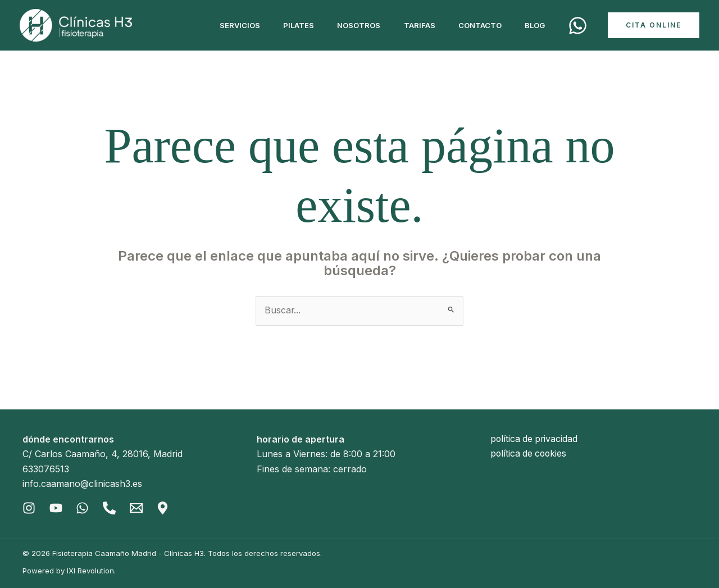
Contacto (474, 25)
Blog (533, 25)
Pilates (282, 25)
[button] (654, 25)
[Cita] (578, 26)
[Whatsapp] (83, 508)
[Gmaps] (164, 508)
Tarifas (410, 25)
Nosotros (346, 25)
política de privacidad (535, 439)
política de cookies (530, 454)
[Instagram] (29, 508)
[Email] (137, 508)
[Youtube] (56, 508)
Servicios (219, 25)
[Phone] (110, 508)
